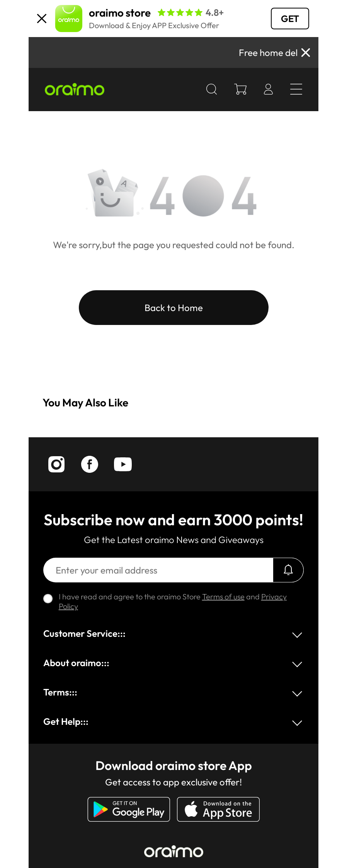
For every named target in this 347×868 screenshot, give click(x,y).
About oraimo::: (76, 663)
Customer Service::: (84, 633)
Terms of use (223, 596)
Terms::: (60, 692)
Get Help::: (66, 721)
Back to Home (174, 308)
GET (290, 19)
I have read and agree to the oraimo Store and (173, 601)
